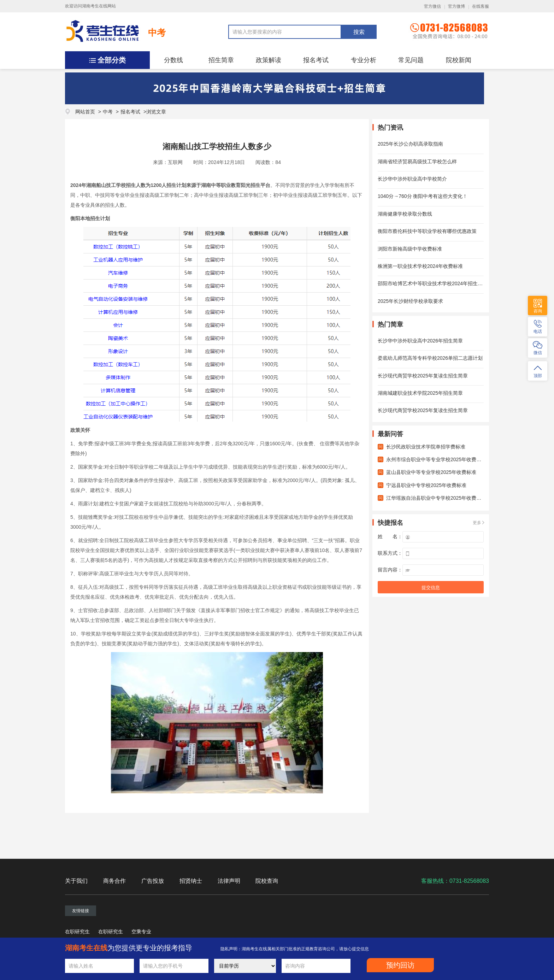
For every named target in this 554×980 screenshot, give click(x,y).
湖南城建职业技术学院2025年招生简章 (420, 393)
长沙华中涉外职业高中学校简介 (412, 179)
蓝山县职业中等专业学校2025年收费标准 (431, 472)
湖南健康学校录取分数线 (405, 214)
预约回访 (400, 965)
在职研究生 (77, 932)
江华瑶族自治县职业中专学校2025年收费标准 (436, 498)
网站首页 (85, 112)
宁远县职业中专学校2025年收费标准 (426, 485)
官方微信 (432, 6)
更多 (477, 523)
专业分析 (364, 60)
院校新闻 (459, 60)
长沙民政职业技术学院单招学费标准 (426, 447)
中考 (157, 33)
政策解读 (269, 60)
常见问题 (411, 60)
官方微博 (456, 6)
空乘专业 (141, 932)
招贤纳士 (191, 881)
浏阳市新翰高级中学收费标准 (410, 249)
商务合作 (114, 881)
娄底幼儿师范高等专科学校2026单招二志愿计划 (430, 358)
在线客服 (481, 6)
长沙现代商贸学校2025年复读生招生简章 (423, 376)
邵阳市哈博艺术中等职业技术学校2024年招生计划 (433, 283)
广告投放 (153, 881)
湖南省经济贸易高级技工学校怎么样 (417, 162)
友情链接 (81, 911)
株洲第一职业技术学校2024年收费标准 (420, 266)
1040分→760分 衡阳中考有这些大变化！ (423, 196)
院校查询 (267, 881)
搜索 (359, 32)
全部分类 (112, 60)
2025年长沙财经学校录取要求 (410, 301)
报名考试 (316, 60)
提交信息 (431, 588)
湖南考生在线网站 (99, 6)
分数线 (173, 60)
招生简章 (221, 60)
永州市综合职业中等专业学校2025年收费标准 (436, 459)
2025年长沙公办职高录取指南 (410, 144)
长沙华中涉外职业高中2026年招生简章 (420, 341)
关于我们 (76, 881)
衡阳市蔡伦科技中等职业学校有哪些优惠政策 (427, 231)
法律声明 (229, 881)
